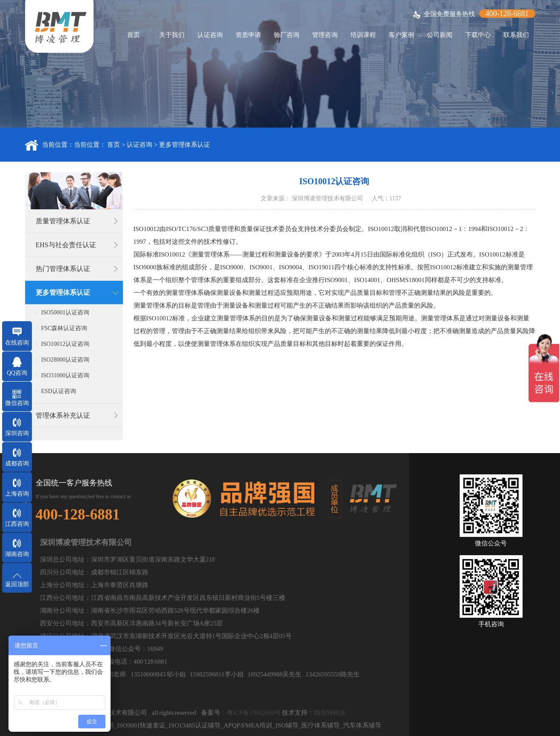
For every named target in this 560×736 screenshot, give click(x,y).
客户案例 (401, 35)
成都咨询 (17, 464)
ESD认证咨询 (59, 391)
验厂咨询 (287, 35)
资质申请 (248, 35)
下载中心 (478, 35)
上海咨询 (17, 494)
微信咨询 (17, 403)
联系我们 (516, 35)
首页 (134, 35)
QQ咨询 (17, 373)
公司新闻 (440, 35)
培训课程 (363, 35)
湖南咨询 (17, 554)
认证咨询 (210, 35)
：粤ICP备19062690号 (251, 713)
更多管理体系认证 (185, 145)
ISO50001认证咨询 (65, 312)
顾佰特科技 (330, 713)
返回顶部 (17, 584)
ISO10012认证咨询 (65, 344)
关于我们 (172, 35)
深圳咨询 (17, 433)
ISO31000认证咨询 (65, 375)
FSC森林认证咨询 (64, 328)
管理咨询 (325, 35)
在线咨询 (17, 343)
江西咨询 (17, 524)
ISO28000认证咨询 (65, 360)
